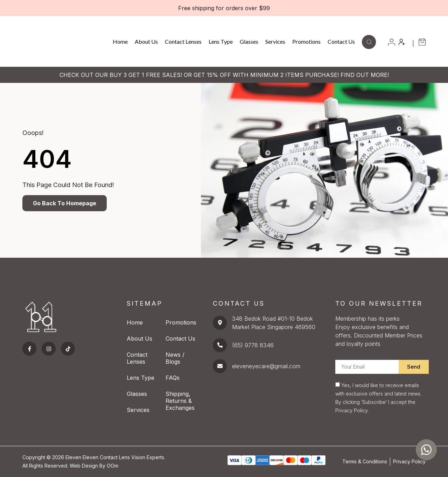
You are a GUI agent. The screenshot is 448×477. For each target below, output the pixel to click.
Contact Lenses (183, 41)
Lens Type (221, 41)
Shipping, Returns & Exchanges (180, 401)
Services (275, 41)
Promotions (306, 41)
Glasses (249, 41)
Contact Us (341, 41)
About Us (146, 41)
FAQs (173, 378)
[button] (369, 47)
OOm (113, 466)
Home (120, 41)
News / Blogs (175, 358)
